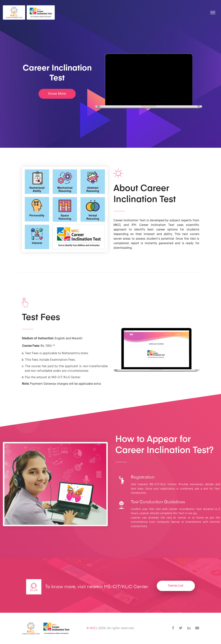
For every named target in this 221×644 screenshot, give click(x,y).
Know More (57, 94)
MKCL (94, 628)
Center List (176, 586)
